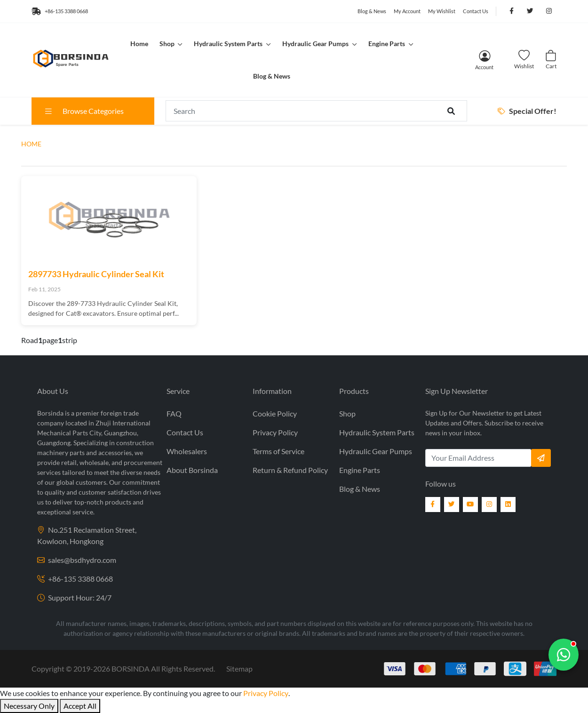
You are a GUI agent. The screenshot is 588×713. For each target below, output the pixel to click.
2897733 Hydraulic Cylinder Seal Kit (96, 274)
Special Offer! (527, 111)
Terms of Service (278, 451)
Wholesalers (187, 451)
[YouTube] (470, 505)
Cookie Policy (275, 413)
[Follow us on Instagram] (549, 11)
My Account (407, 11)
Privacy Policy (275, 432)
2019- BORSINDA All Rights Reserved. (144, 669)
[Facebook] (433, 505)
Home (139, 44)
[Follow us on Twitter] (530, 11)
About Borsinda (192, 470)
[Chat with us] (564, 655)
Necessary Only (29, 706)
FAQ (174, 413)
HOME (31, 144)
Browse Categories (83, 111)
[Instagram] (489, 505)
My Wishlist (442, 11)
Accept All (80, 706)
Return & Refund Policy (290, 470)
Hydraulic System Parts (229, 44)
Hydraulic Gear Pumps (316, 44)
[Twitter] (452, 505)
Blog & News (372, 11)
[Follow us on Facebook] (511, 11)
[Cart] (551, 60)
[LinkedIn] (508, 505)
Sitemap (239, 669)
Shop (168, 44)
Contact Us (476, 11)
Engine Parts (387, 44)
